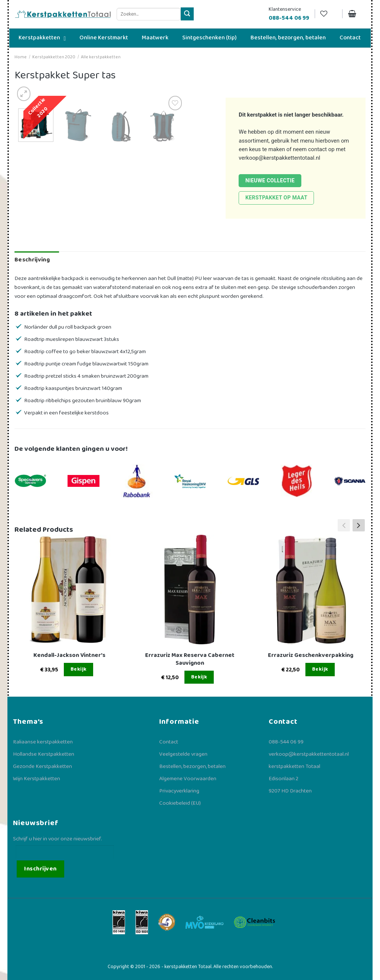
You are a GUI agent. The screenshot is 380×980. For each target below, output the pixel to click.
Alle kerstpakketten (101, 57)
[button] (359, 525)
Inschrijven (40, 869)
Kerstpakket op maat (276, 198)
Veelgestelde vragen (183, 754)
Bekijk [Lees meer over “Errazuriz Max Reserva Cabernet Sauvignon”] (199, 677)
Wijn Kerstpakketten (37, 779)
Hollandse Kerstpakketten (44, 754)
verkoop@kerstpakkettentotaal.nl (279, 158)
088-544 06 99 (286, 742)
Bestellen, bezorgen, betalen (192, 766)
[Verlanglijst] (328, 14)
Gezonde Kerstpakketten (42, 766)
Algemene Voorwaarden (188, 779)
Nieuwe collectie (270, 180)
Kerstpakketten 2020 (54, 57)
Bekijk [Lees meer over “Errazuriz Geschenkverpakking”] (320, 669)
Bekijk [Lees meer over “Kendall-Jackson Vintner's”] (79, 669)
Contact (169, 742)
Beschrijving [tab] (32, 260)
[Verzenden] (187, 14)
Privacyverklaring (179, 791)
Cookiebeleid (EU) (180, 803)
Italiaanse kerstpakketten (43, 742)
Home (21, 57)
